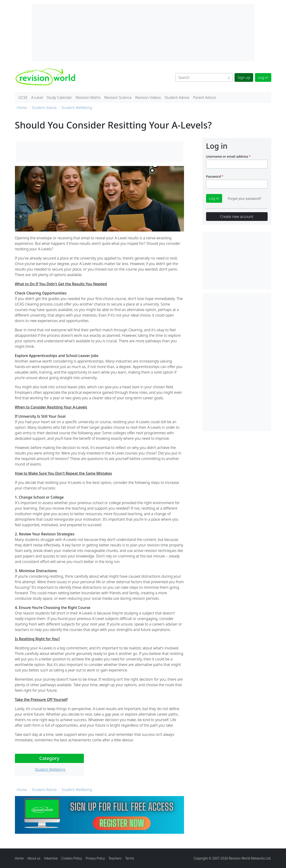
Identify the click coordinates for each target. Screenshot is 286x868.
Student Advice (177, 97)
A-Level (37, 97)
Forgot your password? (245, 198)
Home (22, 108)
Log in (263, 77)
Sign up (244, 77)
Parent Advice (205, 97)
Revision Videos (148, 97)
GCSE (23, 97)
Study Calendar (59, 97)
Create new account (237, 217)
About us (34, 858)
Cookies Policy (72, 858)
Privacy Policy (95, 858)
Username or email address (227, 156)
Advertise (51, 858)
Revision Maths (88, 97)
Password (213, 176)
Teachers (115, 858)
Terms (130, 858)
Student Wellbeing (77, 108)
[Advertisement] (237, 362)
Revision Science (118, 97)
